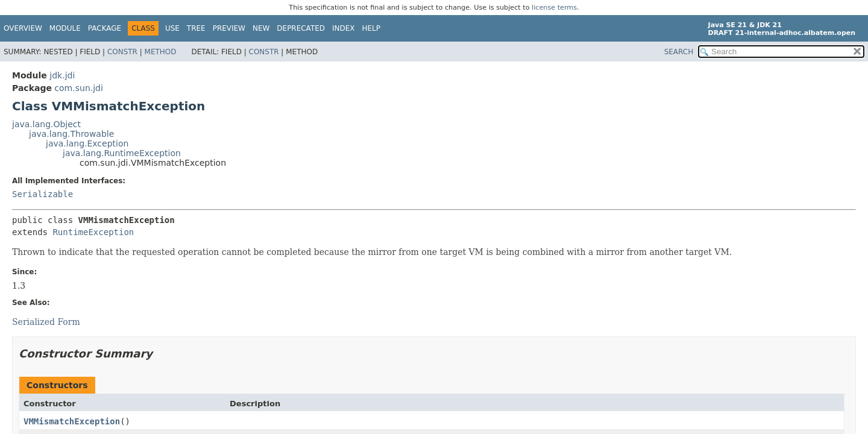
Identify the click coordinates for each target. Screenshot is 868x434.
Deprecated (301, 28)
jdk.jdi (62, 75)
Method (161, 52)
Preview (229, 28)
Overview (23, 28)
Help (372, 28)
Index (344, 28)
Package (105, 28)
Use (172, 28)
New (261, 28)
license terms (554, 8)
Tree (196, 28)
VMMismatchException (72, 421)
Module (65, 28)
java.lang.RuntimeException (122, 153)
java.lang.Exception (87, 143)
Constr (122, 52)
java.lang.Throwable (71, 134)
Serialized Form (46, 322)
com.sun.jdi (79, 88)
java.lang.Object (46, 124)
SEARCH (679, 52)
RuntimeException (93, 232)
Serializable (42, 194)
